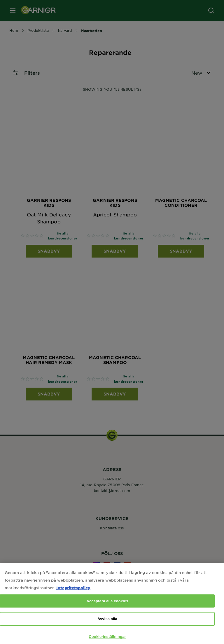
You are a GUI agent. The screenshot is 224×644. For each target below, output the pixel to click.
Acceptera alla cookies (107, 607)
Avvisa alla (107, 625)
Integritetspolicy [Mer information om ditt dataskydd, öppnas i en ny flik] (73, 593)
